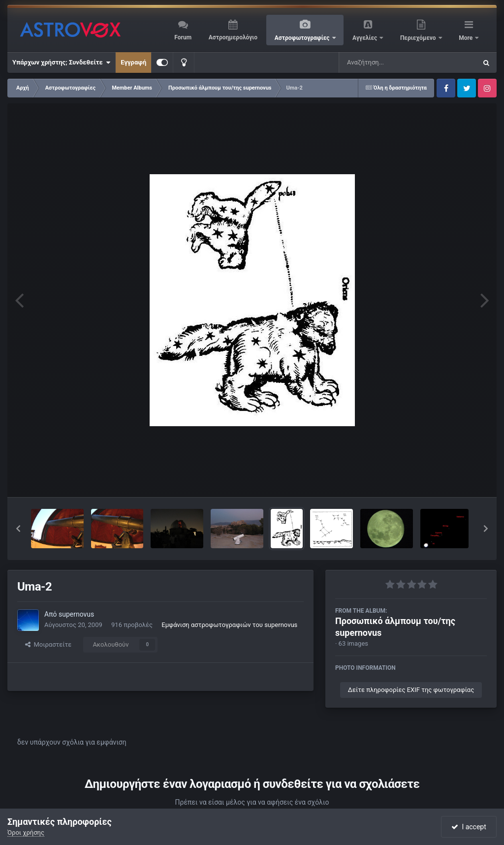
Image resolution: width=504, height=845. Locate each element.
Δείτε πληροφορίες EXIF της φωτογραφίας (411, 690)
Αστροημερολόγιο (233, 37)
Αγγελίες (365, 38)
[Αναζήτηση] (388, 63)
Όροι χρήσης (26, 832)
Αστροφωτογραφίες (303, 38)
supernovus (76, 614)
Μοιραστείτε (48, 644)
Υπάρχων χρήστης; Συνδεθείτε (61, 63)
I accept (469, 827)
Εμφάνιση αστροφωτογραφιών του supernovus (229, 625)
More (466, 38)
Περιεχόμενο (419, 38)
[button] (18, 529)
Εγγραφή (133, 62)
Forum (183, 37)
